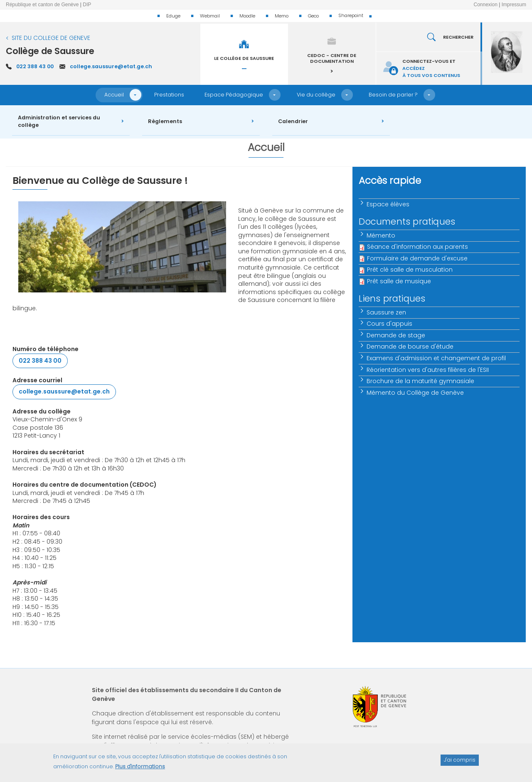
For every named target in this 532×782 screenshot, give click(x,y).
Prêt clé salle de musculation (410, 270)
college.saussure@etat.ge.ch (111, 66)
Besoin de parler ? (393, 95)
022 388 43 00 (35, 66)
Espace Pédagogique (234, 95)
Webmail (210, 16)
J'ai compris (460, 763)
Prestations (169, 95)
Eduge (173, 16)
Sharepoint (351, 15)
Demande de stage (396, 335)
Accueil (114, 95)
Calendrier (293, 121)
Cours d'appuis (389, 324)
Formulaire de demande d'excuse (417, 258)
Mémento (381, 235)
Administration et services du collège (59, 121)
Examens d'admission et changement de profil (436, 358)
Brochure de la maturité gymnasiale (420, 381)
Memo (282, 16)
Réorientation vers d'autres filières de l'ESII (428, 370)
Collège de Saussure (50, 51)
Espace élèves (388, 204)
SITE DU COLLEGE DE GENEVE (51, 38)
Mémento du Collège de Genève (415, 393)
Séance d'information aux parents (417, 247)
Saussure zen (386, 312)
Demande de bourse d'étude (410, 346)
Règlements (165, 121)
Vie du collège (316, 95)
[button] (135, 95)
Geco (313, 16)
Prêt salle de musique (399, 281)
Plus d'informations (140, 770)
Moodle (247, 16)
